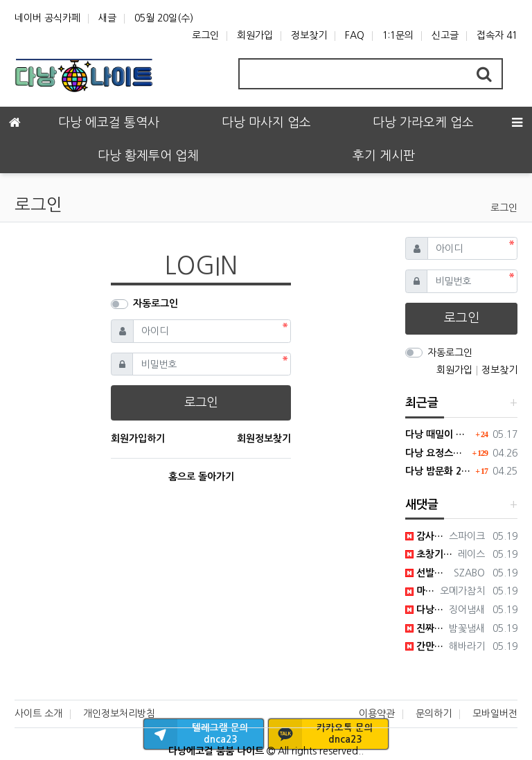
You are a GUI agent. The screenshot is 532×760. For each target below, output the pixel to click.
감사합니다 (425, 536)
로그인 (205, 35)
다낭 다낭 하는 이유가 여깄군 (425, 610)
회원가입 (255, 35)
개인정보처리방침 (119, 714)
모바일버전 (495, 714)
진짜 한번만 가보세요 (425, 628)
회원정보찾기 (264, 439)
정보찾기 (309, 35)
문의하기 (434, 714)
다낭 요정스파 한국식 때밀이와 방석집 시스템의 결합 (437, 453)
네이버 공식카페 (47, 18)
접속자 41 (497, 35)
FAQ (355, 35)
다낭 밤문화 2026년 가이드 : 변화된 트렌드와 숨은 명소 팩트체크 (438, 471)
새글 (107, 18)
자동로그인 (156, 303)
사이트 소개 (38, 714)
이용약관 (377, 714)
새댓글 (422, 505)
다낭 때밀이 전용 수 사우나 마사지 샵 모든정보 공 (438, 434)
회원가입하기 (138, 439)
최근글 (422, 403)
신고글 (445, 35)
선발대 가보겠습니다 (427, 573)
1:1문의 (398, 35)
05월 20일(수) (164, 18)
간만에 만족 (425, 646)
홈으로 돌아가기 (201, 477)
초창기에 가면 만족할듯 (429, 554)
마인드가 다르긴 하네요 (420, 591)
